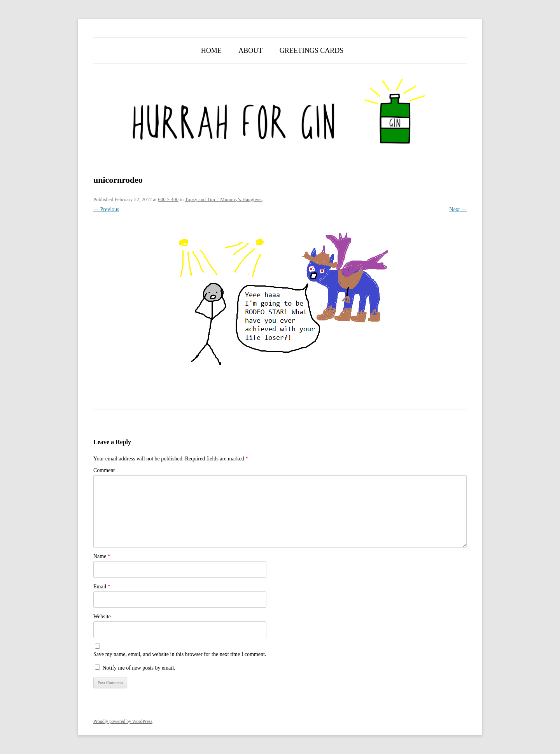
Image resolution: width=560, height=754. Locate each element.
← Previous (106, 209)
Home (211, 51)
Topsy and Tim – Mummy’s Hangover (223, 199)
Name (102, 556)
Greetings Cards (312, 51)
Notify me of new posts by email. (139, 668)
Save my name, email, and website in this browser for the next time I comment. (180, 654)
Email (102, 587)
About (250, 51)
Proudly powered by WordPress (123, 721)
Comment (104, 470)
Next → (458, 209)
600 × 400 (168, 199)
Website (102, 617)
